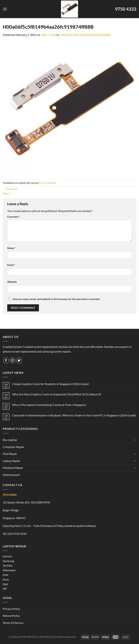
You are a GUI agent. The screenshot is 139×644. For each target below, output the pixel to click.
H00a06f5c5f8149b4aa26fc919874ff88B (85, 35)
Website (12, 282)
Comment (14, 217)
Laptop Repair (11, 461)
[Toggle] (135, 440)
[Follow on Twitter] (19, 360)
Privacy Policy (11, 609)
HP (5, 589)
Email (11, 265)
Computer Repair (13, 447)
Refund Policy (11, 616)
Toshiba (8, 565)
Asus (6, 579)
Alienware (9, 570)
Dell (5, 584)
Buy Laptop (10, 440)
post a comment (47, 183)
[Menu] (5, 9)
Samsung (8, 561)
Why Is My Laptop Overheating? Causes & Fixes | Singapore (49, 405)
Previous (10, 189)
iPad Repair (10, 454)
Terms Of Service (13, 623)
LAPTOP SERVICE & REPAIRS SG (35, 637)
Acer (6, 575)
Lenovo (7, 556)
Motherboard (11, 475)
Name (11, 248)
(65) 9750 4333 (17, 534)
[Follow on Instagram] (13, 360)
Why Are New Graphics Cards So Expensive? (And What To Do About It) (57, 394)
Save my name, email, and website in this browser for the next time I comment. (56, 299)
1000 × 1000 (48, 35)
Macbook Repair (13, 468)
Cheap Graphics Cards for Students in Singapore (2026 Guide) (50, 384)
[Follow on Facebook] (6, 360)
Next (8, 193)
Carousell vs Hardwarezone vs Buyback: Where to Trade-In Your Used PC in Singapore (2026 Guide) (74, 415)
